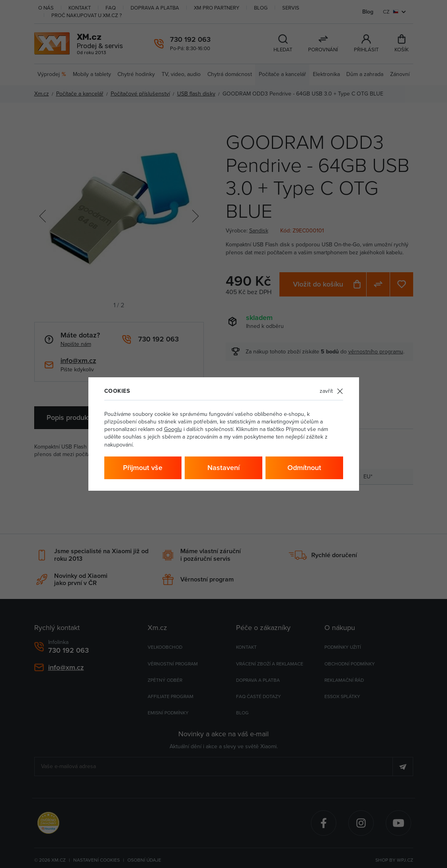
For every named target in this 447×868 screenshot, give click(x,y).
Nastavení (223, 467)
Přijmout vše (143, 467)
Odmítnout (304, 467)
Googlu (173, 429)
